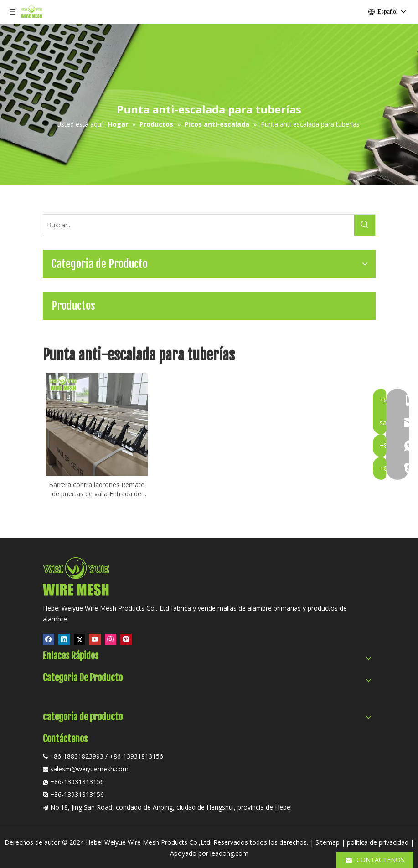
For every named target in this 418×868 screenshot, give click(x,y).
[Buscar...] (199, 225)
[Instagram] (111, 639)
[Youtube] (95, 639)
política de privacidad (378, 842)
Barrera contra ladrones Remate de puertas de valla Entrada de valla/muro (97, 489)
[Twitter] (80, 639)
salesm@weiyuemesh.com (89, 769)
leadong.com (229, 853)
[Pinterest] (126, 639)
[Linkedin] (64, 639)
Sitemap (328, 842)
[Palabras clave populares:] (365, 225)
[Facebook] (49, 639)
